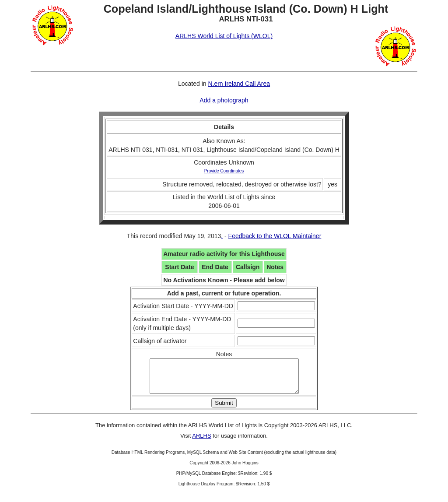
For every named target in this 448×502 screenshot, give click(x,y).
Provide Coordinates (224, 171)
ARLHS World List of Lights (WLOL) (224, 36)
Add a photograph (224, 100)
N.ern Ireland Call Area (239, 84)
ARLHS (201, 442)
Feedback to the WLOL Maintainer (275, 236)
